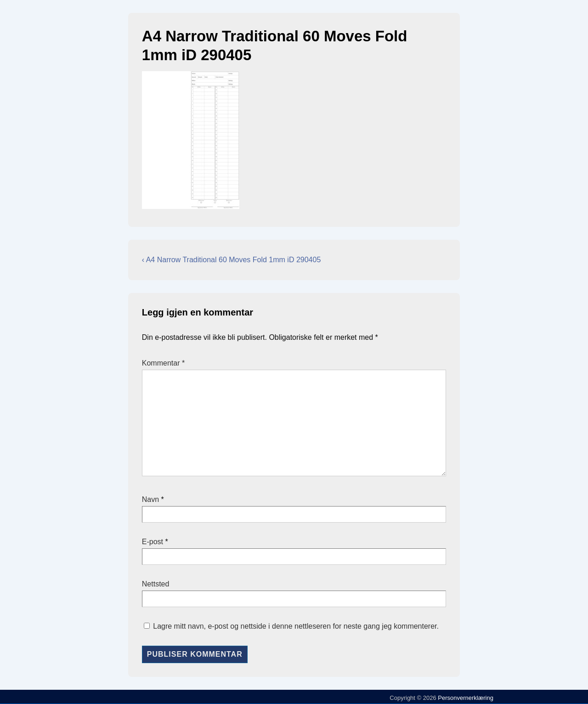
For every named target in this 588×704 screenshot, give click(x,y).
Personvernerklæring (465, 698)
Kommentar (163, 363)
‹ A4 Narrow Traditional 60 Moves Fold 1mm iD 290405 (232, 260)
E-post (153, 542)
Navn (150, 499)
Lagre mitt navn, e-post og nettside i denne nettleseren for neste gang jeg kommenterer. (296, 626)
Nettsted (156, 584)
